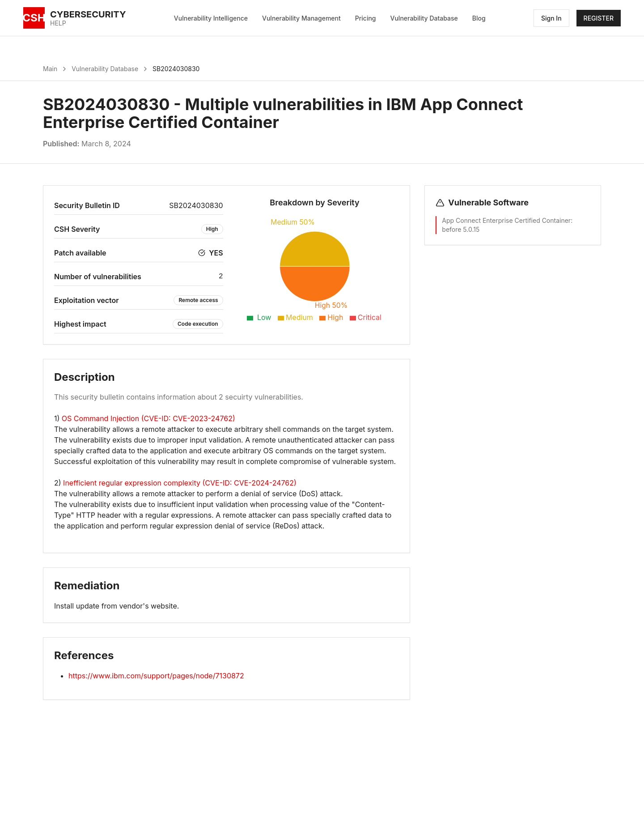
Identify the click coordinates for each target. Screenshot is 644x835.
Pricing (366, 18)
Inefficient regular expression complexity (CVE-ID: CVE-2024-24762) (180, 483)
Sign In (551, 18)
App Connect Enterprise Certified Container (506, 220)
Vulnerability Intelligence (211, 18)
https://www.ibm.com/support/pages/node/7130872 (156, 676)
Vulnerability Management (301, 18)
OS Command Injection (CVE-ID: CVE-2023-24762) (148, 418)
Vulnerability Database (424, 18)
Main (50, 69)
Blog (479, 18)
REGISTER (599, 18)
